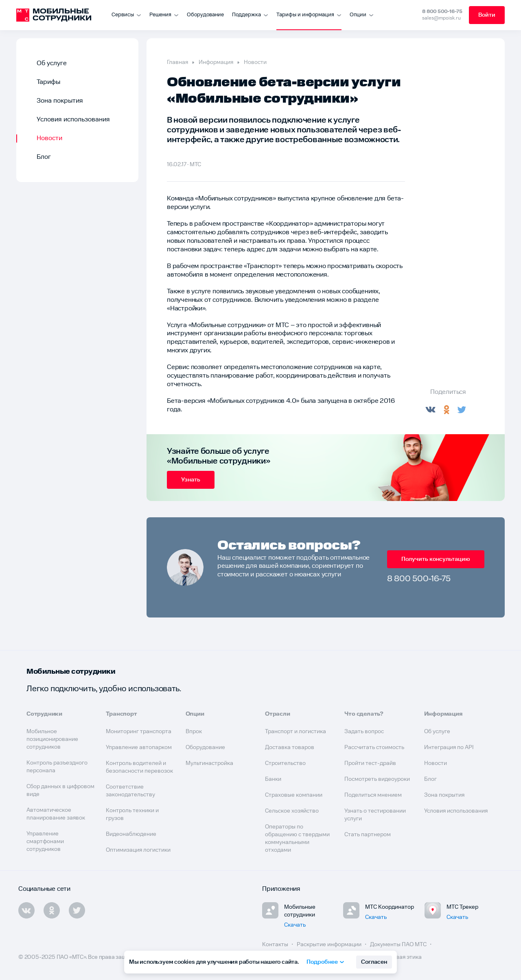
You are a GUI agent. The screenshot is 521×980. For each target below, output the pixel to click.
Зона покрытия (60, 101)
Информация (216, 62)
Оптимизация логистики (138, 850)
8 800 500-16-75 (442, 12)
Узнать (191, 480)
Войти (487, 15)
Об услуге (52, 63)
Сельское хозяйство (292, 811)
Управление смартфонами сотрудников (45, 842)
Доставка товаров (290, 747)
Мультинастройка (209, 763)
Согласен (374, 962)
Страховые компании (294, 795)
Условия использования (73, 120)
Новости (49, 138)
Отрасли (278, 714)
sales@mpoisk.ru (441, 18)
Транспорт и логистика (296, 732)
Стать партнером (368, 835)
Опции (195, 714)
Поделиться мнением (373, 795)
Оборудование (205, 15)
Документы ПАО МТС (399, 945)
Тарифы (48, 82)
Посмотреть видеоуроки (377, 779)
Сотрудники (44, 714)
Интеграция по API (449, 747)
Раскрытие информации (330, 945)
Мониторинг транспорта (139, 732)
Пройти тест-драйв (370, 763)
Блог (44, 157)
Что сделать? (364, 714)
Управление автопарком (139, 747)
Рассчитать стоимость (374, 747)
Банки (273, 779)
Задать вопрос (364, 732)
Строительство (285, 763)
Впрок (194, 732)
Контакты (276, 945)
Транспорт (121, 714)
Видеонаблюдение (131, 834)
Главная (177, 62)
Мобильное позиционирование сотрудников (52, 739)
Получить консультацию (436, 559)
